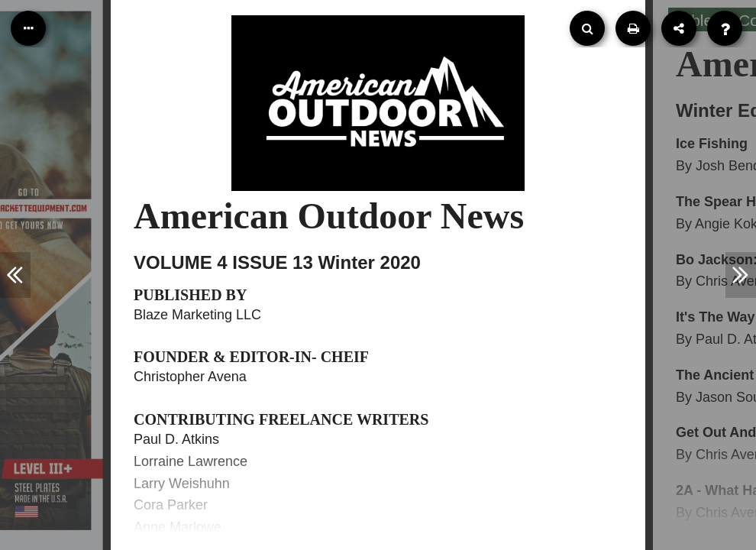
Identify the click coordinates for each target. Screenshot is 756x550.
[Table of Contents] (28, 28)
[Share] (679, 28)
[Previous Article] (15, 275)
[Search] (587, 28)
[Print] (633, 28)
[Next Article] (741, 275)
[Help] (725, 28)
